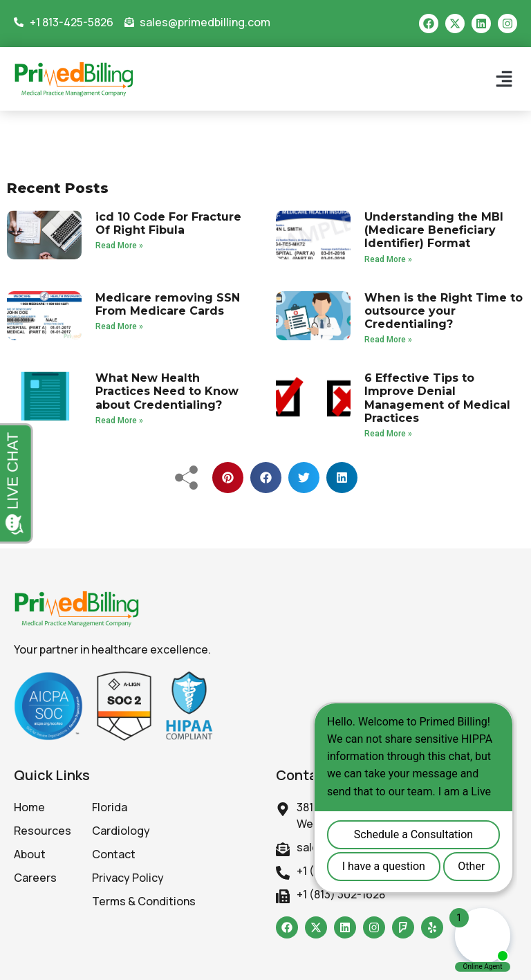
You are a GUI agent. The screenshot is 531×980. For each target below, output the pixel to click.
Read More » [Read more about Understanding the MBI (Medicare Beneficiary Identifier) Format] (388, 259)
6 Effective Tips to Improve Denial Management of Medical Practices (437, 398)
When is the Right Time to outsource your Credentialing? (444, 311)
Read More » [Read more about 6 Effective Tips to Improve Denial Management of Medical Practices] (388, 434)
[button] (504, 79)
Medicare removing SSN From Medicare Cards (168, 304)
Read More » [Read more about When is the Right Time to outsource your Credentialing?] (388, 340)
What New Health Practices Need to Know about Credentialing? (167, 391)
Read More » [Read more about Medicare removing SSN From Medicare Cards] (119, 326)
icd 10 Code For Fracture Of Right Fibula (168, 223)
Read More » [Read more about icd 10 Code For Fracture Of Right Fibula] (119, 246)
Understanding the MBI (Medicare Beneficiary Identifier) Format (434, 230)
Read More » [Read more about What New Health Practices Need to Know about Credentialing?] (119, 420)
